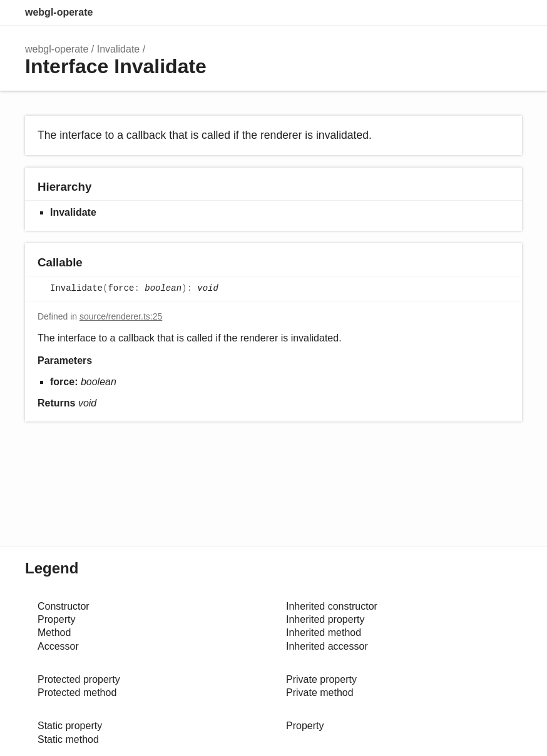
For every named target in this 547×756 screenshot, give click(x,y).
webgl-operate (59, 12)
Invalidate (119, 49)
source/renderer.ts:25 (121, 316)
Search (457, 13)
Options (482, 13)
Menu (509, 13)
